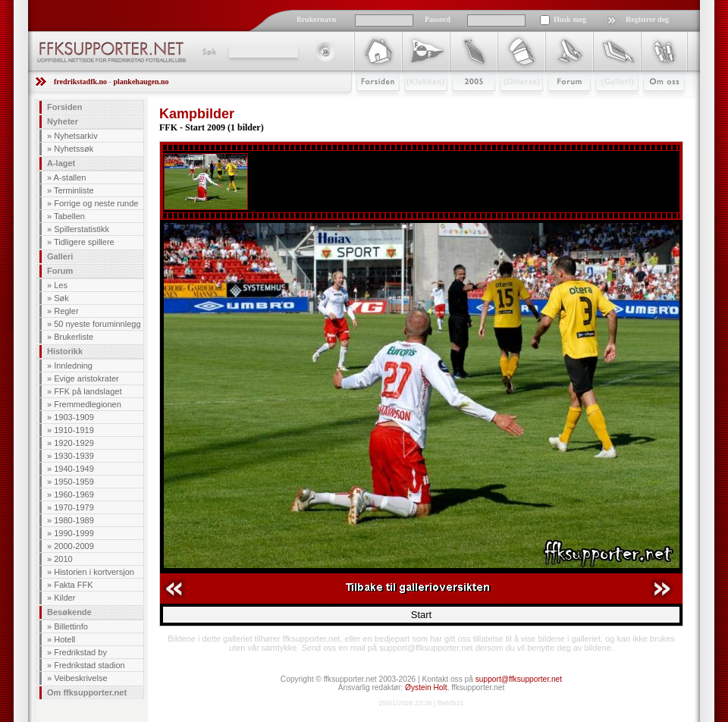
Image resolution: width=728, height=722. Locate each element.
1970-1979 (74, 507)
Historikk (65, 351)
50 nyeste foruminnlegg (97, 324)
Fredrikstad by (80, 652)
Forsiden (371, 104)
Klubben (419, 104)
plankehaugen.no (141, 82)
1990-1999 (74, 533)
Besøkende (69, 612)
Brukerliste (74, 337)
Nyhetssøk (74, 149)
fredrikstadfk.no (80, 82)
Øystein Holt (426, 687)
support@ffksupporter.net (519, 679)
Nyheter (63, 121)
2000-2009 (74, 546)
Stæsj (509, 104)
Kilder (64, 598)
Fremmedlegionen (88, 404)
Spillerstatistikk (82, 229)
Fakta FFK (73, 585)
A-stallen (70, 177)
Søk (208, 52)
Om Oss (657, 104)
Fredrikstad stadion (89, 665)
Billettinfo (71, 626)
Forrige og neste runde (96, 203)
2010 (63, 559)
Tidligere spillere (84, 242)
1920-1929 (74, 443)
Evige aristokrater (86, 378)
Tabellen (69, 216)
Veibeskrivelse (80, 678)
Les (61, 285)
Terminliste (74, 190)
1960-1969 (74, 494)
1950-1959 (74, 482)
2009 (460, 104)
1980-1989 (74, 520)
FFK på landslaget (88, 391)
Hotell (64, 639)
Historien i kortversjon (94, 572)
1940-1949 (74, 469)
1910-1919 (74, 430)
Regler (66, 311)
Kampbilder (197, 114)
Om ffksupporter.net (87, 692)
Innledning (73, 366)
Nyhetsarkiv (75, 136)
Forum (559, 104)
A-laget (61, 163)
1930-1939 (74, 456)
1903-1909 (74, 417)
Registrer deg (647, 19)
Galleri (606, 104)
